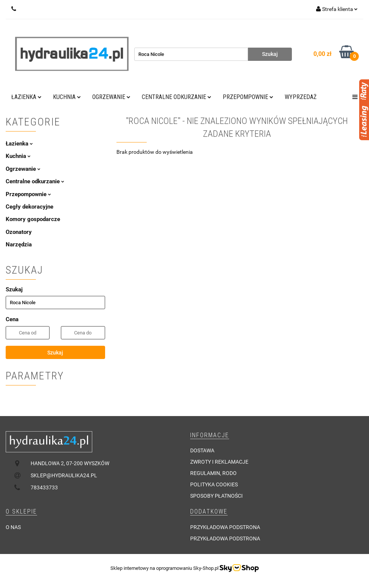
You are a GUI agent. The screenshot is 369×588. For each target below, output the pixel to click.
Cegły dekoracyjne (29, 207)
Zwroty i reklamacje (219, 462)
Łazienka (26, 97)
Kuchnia (67, 97)
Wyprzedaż (301, 97)
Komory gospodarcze (33, 219)
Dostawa (202, 450)
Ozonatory (19, 232)
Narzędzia (19, 244)
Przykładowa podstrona (225, 527)
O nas (13, 527)
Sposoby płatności (216, 496)
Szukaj (55, 353)
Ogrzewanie (111, 97)
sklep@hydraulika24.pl (64, 475)
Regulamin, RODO (213, 473)
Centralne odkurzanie (177, 97)
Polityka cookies (214, 484)
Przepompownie (248, 97)
